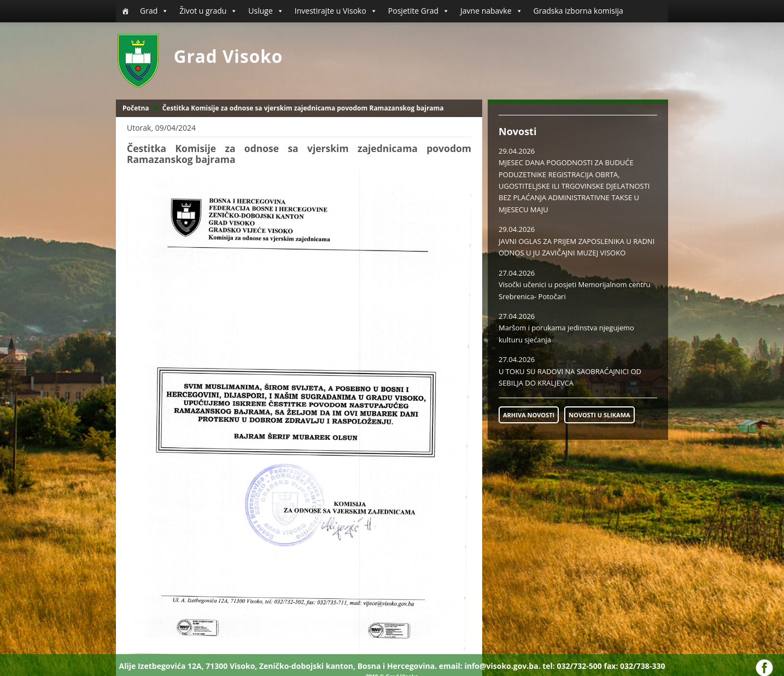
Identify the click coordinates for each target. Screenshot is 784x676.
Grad (154, 11)
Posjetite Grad (419, 11)
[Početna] (125, 11)
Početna (136, 108)
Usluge (266, 11)
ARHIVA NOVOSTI (529, 415)
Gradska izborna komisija (578, 11)
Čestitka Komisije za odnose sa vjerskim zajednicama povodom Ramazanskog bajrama (303, 108)
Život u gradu (208, 11)
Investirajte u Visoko (336, 11)
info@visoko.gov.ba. (502, 666)
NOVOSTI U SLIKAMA (599, 415)
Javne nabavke (492, 11)
